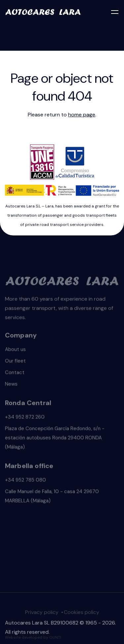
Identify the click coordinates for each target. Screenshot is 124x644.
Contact (15, 373)
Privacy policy (42, 613)
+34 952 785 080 (25, 481)
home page (82, 115)
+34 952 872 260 (25, 418)
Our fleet (15, 362)
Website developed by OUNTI (33, 638)
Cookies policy (82, 613)
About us (15, 350)
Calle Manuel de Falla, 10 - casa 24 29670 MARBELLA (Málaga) (52, 497)
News (11, 385)
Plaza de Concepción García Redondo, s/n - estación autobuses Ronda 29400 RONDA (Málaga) (55, 439)
